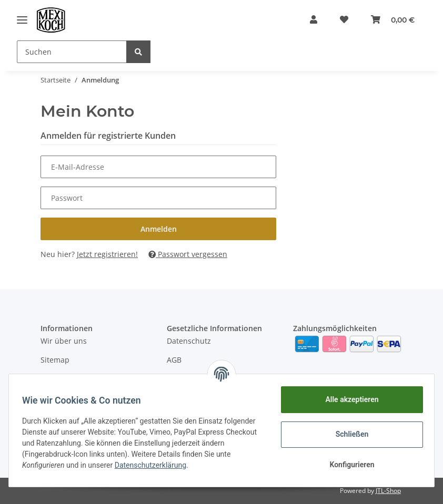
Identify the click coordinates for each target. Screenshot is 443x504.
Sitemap (55, 360)
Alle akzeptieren (348, 399)
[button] (307, 20)
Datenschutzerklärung (204, 465)
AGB (174, 360)
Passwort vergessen (188, 254)
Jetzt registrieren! (107, 254)
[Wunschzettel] (340, 20)
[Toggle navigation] (22, 20)
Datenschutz (189, 341)
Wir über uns (64, 341)
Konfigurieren (348, 465)
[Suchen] (72, 52)
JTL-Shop (388, 491)
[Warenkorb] (392, 20)
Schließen (349, 434)
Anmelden (159, 229)
